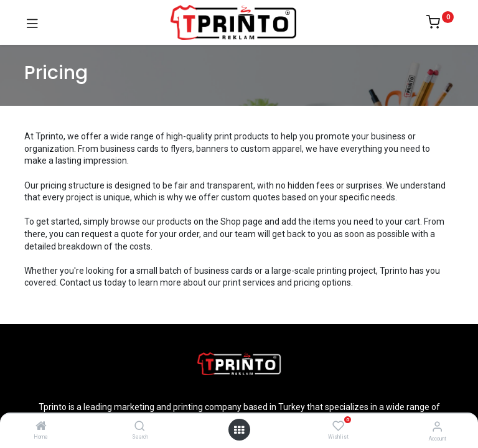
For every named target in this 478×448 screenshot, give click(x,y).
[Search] (140, 427)
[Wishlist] (338, 426)
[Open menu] (239, 430)
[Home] (41, 427)
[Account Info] (437, 427)
